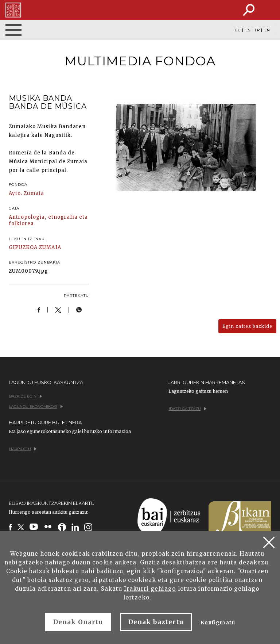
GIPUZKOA (23, 247)
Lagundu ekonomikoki (36, 407)
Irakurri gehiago (150, 589)
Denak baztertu (156, 622)
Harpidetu (23, 449)
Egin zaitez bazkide (247, 326)
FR (257, 30)
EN (267, 30)
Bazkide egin (26, 396)
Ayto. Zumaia (26, 193)
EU (238, 30)
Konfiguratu (218, 623)
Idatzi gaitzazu (188, 409)
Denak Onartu (78, 622)
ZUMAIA (50, 247)
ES (248, 30)
